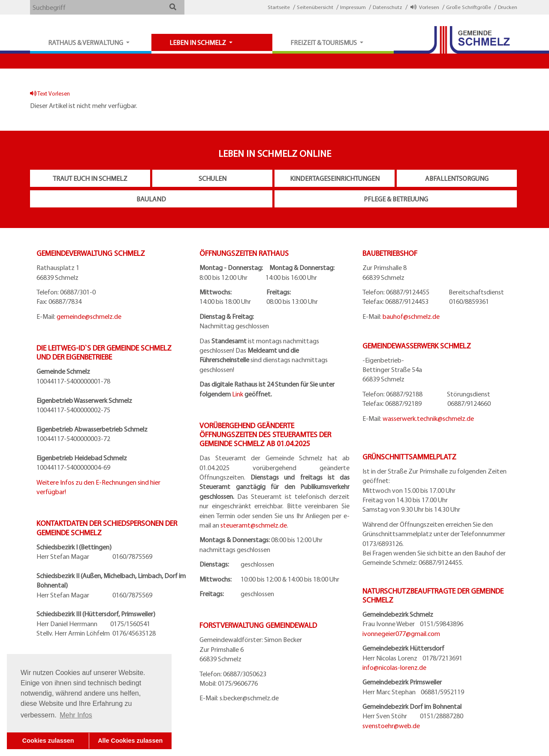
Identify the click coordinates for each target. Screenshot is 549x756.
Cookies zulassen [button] (48, 741)
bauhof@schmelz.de (411, 316)
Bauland (151, 199)
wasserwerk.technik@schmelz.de (428, 418)
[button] (173, 7)
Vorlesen (425, 7)
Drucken (508, 7)
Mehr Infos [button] (76, 715)
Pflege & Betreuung (396, 199)
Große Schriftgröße (469, 7)
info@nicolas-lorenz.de (394, 667)
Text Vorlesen (50, 93)
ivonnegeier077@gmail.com (401, 633)
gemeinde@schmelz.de (89, 316)
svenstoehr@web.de (391, 726)
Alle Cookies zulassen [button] (130, 741)
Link (238, 394)
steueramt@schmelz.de (254, 525)
